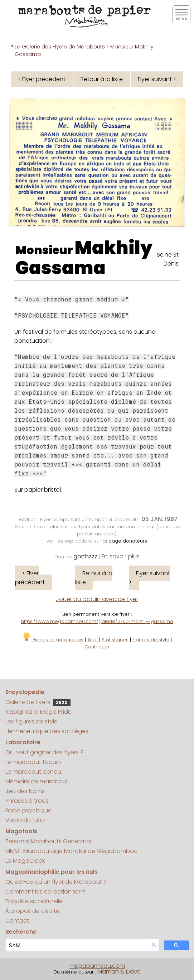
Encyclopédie (25, 692)
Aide (93, 640)
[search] (77, 945)
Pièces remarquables (53, 640)
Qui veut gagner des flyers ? (44, 752)
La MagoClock (25, 861)
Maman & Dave (119, 972)
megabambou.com (97, 966)
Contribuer (97, 647)
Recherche (21, 932)
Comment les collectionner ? (45, 892)
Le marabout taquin (33, 762)
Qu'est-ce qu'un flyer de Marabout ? (56, 882)
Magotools (21, 831)
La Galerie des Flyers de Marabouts (60, 47)
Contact (17, 921)
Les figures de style (31, 721)
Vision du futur (25, 820)
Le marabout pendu (33, 772)
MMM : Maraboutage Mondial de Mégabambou (71, 851)
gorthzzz (85, 556)
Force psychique (28, 810)
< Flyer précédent (42, 79)
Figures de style (151, 640)
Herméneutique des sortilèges (47, 731)
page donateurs (128, 541)
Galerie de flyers (38, 702)
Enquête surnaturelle (34, 901)
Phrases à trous (27, 801)
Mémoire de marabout (37, 781)
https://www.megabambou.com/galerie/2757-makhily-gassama (97, 621)
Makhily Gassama (84, 258)
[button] (154, 945)
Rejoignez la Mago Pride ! (40, 712)
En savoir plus (120, 556)
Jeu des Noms (25, 791)
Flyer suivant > (157, 79)
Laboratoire (23, 742)
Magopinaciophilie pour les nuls (52, 872)
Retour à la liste (102, 79)
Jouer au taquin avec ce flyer (97, 599)
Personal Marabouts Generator (49, 841)
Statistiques (115, 640)
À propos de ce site (32, 911)
